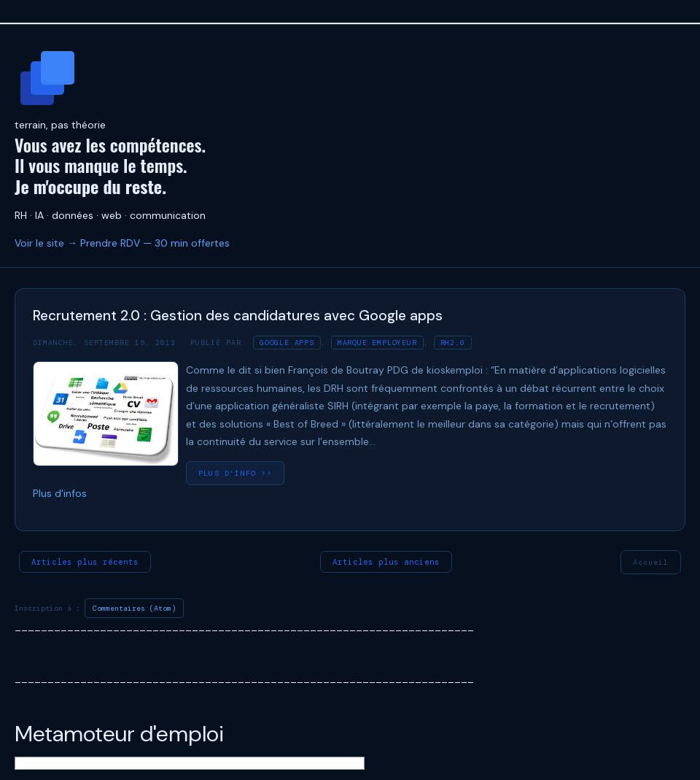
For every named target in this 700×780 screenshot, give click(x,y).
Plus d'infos (60, 493)
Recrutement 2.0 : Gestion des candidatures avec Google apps (238, 316)
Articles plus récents (85, 562)
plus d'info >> (235, 473)
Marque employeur (377, 343)
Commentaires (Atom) (134, 608)
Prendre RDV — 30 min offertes (155, 243)
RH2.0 (453, 343)
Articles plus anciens (386, 562)
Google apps (287, 343)
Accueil (651, 562)
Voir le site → (46, 243)
